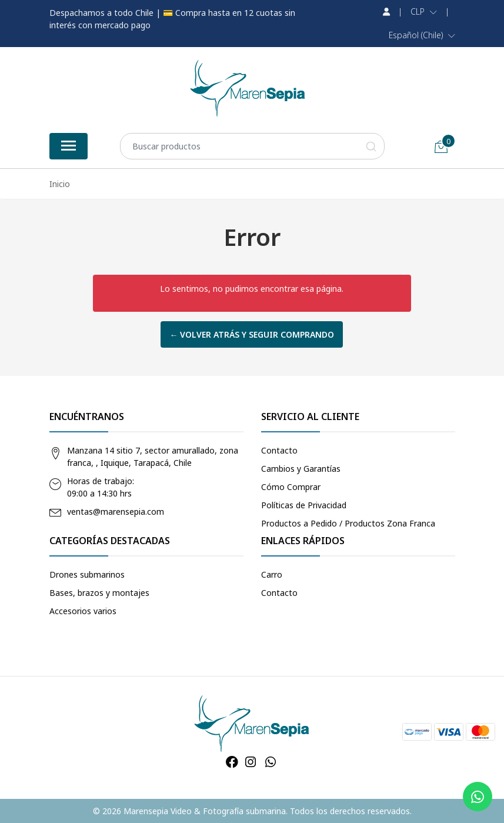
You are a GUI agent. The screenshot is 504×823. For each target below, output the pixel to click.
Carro (272, 574)
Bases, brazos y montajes (99, 593)
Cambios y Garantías (301, 469)
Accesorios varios (83, 611)
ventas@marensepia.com (116, 512)
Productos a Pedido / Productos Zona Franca (348, 523)
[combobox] (252, 146)
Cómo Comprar (291, 487)
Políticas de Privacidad (304, 505)
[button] (424, 12)
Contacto (279, 450)
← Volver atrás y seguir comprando (252, 334)
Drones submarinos (87, 574)
